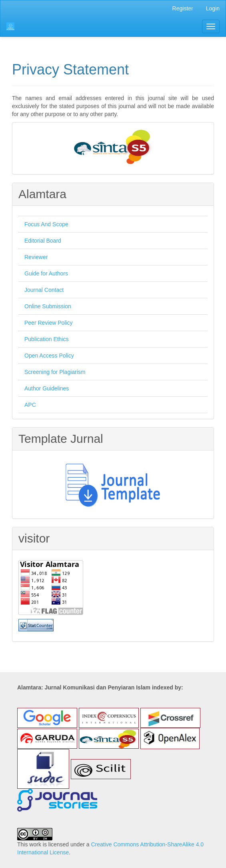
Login (213, 8)
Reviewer (36, 257)
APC (30, 405)
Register (183, 8)
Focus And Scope (46, 224)
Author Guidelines (47, 388)
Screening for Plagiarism (55, 372)
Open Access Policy (49, 356)
